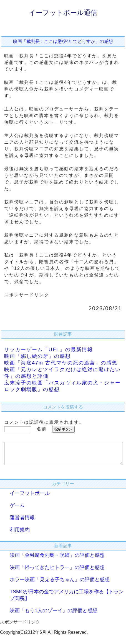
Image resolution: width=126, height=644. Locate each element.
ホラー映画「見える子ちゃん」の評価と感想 (60, 584)
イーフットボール (30, 497)
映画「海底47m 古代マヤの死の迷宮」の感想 (61, 363)
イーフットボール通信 (63, 13)
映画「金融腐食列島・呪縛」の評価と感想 (57, 559)
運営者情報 (22, 522)
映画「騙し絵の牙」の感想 (37, 356)
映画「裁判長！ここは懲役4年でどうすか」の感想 (63, 41)
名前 (42, 429)
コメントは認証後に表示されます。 (44, 422)
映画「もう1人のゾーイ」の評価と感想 (54, 615)
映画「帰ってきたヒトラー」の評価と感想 (57, 571)
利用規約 (20, 534)
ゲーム (17, 509)
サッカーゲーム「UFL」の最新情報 (49, 350)
